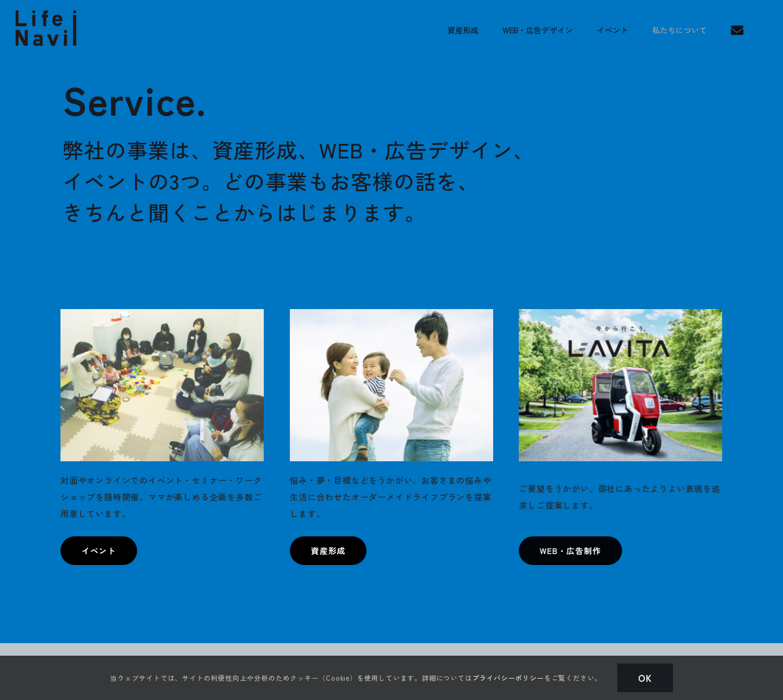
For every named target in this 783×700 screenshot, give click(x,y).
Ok (645, 678)
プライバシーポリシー (508, 678)
